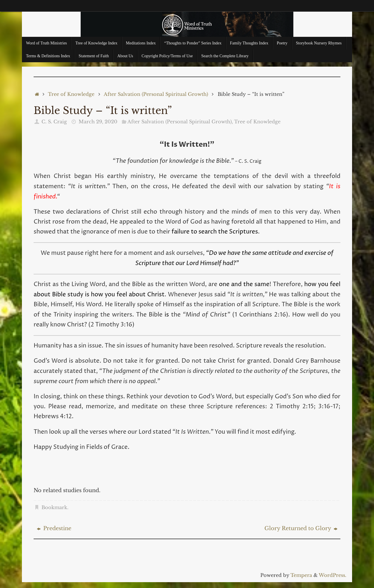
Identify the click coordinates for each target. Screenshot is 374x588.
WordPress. (333, 575)
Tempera (301, 575)
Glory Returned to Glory (301, 528)
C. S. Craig (54, 122)
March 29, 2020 (98, 122)
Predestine (54, 528)
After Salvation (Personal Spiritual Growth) (156, 94)
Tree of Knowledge (71, 94)
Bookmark (54, 507)
